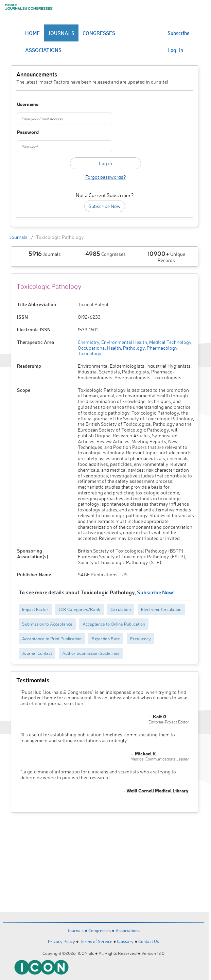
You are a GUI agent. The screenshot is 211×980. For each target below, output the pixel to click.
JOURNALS (61, 33)
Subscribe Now (105, 206)
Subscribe (179, 33)
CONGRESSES (99, 33)
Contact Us (149, 941)
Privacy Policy (61, 941)
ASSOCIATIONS (43, 50)
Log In (175, 50)
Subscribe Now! (156, 592)
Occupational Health (99, 348)
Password (28, 132)
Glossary (125, 941)
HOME (32, 33)
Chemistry (89, 342)
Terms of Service (96, 941)
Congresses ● (102, 930)
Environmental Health (124, 342)
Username (28, 104)
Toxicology (90, 353)
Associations (128, 930)
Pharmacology (162, 348)
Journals (19, 237)
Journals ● (78, 930)
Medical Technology (170, 342)
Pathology (133, 348)
